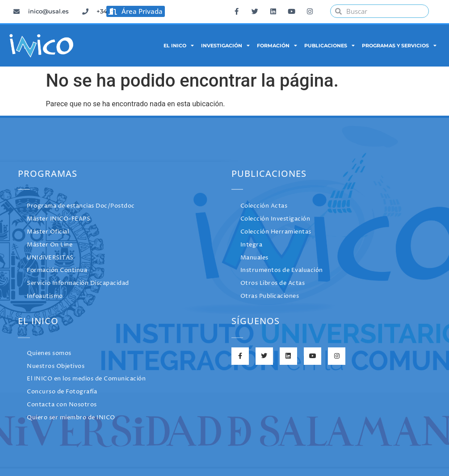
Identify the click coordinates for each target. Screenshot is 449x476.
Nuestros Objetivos (56, 366)
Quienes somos (49, 353)
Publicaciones (329, 45)
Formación (277, 45)
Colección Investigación (275, 219)
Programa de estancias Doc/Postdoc (81, 206)
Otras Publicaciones (270, 296)
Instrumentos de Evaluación (282, 270)
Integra (252, 245)
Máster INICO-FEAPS (59, 219)
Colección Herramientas (276, 232)
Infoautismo (45, 296)
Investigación (225, 45)
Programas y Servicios (399, 45)
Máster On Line (50, 245)
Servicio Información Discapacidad (78, 283)
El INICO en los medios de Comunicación (86, 379)
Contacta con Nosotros (62, 405)
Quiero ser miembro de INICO (71, 418)
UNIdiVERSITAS (50, 258)
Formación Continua (57, 270)
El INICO (179, 45)
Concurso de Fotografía (62, 392)
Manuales (254, 258)
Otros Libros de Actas (273, 283)
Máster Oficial (48, 232)
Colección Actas (264, 206)
